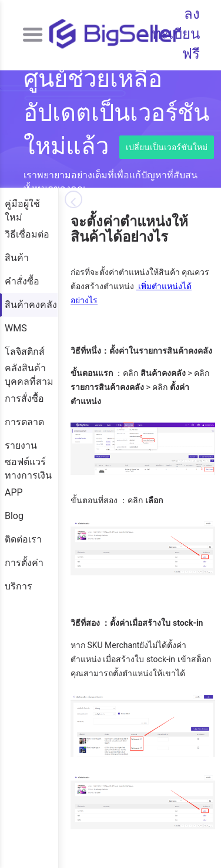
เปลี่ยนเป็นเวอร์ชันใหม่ (167, 147)
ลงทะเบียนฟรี (176, 34)
